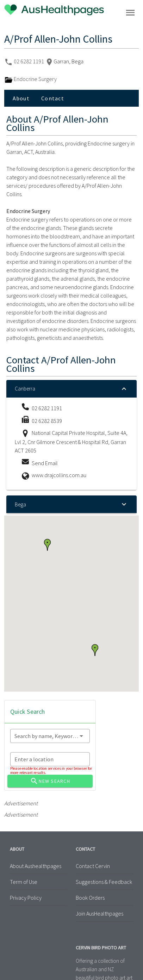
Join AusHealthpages (100, 913)
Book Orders (90, 898)
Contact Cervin (93, 866)
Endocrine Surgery (30, 79)
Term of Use (24, 882)
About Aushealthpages (36, 866)
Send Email (45, 463)
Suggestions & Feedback (104, 882)
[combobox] (50, 736)
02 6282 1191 (29, 61)
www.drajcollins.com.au (59, 475)
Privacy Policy (26, 898)
